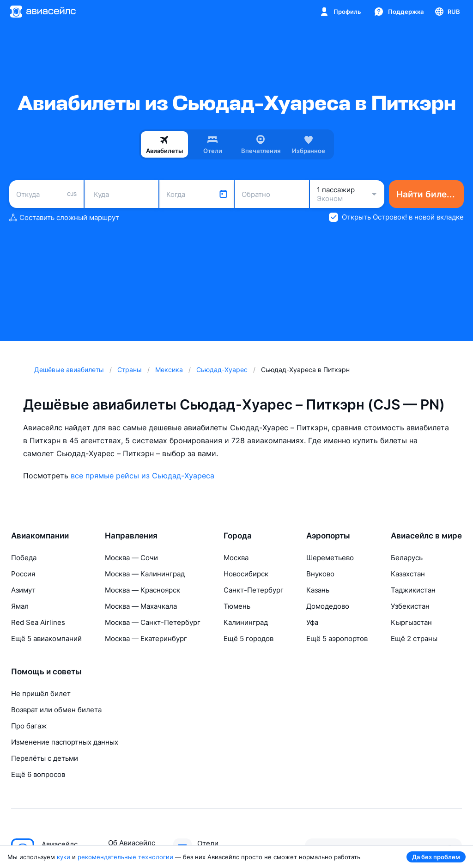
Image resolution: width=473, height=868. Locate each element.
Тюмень (237, 606)
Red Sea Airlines (38, 622)
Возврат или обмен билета (56, 710)
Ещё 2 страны (414, 639)
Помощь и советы (46, 672)
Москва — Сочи (131, 558)
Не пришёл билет (41, 694)
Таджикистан (413, 590)
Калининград (246, 622)
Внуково (320, 574)
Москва (236, 558)
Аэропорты (328, 536)
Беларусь (407, 558)
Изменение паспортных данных (65, 742)
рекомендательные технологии (125, 857)
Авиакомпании (40, 536)
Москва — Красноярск (143, 590)
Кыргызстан (411, 622)
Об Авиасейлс (132, 843)
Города (238, 536)
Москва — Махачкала (141, 606)
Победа (24, 558)
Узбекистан (410, 606)
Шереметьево (330, 558)
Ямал (20, 606)
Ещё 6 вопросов (38, 774)
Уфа (312, 622)
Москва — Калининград (145, 574)
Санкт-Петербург (254, 590)
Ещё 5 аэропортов (337, 639)
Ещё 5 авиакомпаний (46, 639)
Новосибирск (246, 574)
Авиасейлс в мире (426, 536)
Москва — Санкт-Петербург (153, 622)
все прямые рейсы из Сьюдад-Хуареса (143, 476)
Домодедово (328, 606)
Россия (23, 574)
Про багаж (29, 726)
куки (64, 857)
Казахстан (408, 574)
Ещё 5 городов (249, 639)
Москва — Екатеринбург (146, 639)
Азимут (23, 590)
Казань (318, 590)
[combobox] (46, 194)
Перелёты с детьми (45, 758)
